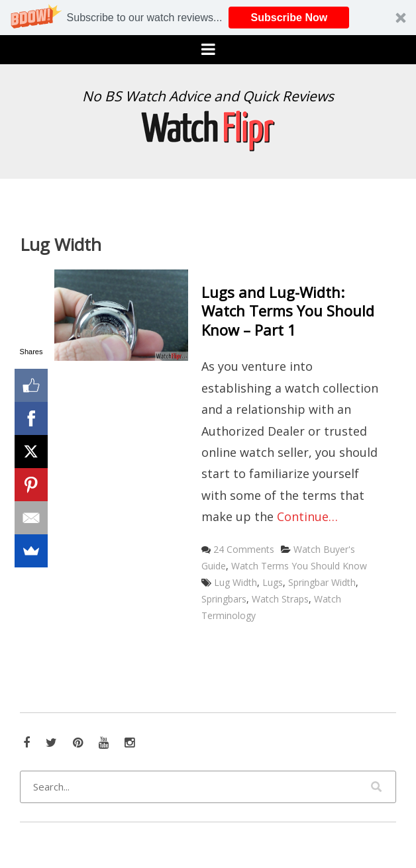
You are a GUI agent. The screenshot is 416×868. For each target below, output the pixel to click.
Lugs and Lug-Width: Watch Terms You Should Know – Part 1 (288, 311)
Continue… (307, 516)
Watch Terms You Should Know (299, 566)
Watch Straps (280, 599)
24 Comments (244, 549)
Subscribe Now (289, 18)
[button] (208, 18)
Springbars (224, 599)
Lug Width (235, 582)
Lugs (273, 582)
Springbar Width (322, 582)
